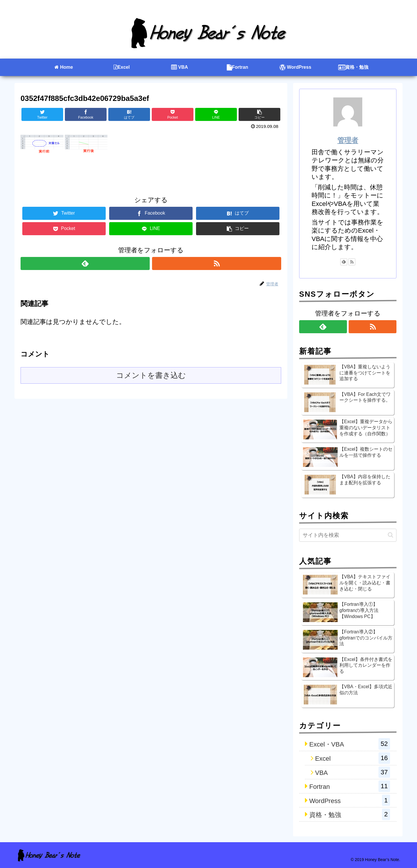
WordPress (350, 800)
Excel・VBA (350, 744)
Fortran (350, 786)
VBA (353, 772)
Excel (353, 758)
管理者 (348, 140)
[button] (391, 535)
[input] (348, 535)
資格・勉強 (350, 814)
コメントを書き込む (151, 375)
